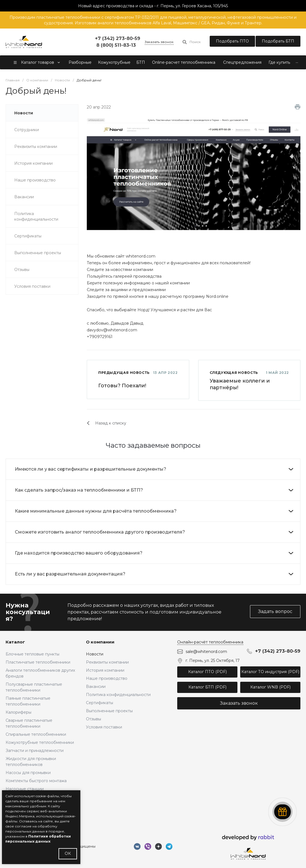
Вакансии (96, 687)
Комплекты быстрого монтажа (36, 781)
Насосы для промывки (28, 773)
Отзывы (94, 719)
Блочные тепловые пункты (32, 654)
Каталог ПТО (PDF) (207, 672)
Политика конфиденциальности (118, 695)
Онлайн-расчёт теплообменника (210, 642)
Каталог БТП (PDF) (207, 687)
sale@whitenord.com (206, 651)
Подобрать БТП (278, 41)
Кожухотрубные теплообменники (40, 742)
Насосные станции (25, 789)
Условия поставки (104, 727)
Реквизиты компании (107, 662)
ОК (68, 853)
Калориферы (18, 712)
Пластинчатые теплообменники (38, 662)
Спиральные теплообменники (36, 734)
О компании (100, 642)
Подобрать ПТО (232, 41)
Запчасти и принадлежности (35, 751)
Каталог (15, 642)
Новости (95, 654)
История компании (105, 670)
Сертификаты (100, 703)
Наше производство (107, 678)
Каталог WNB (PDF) (270, 687)
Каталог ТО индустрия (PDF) (270, 672)
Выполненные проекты (109, 711)
